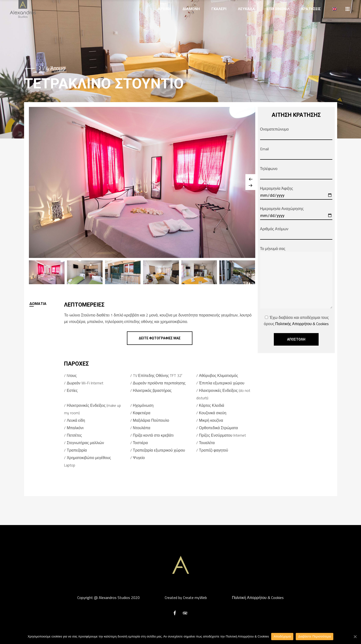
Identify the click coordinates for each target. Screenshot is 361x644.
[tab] (47, 304)
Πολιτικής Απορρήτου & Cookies (302, 324)
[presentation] (47, 304)
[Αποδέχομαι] (355, 637)
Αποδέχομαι (282, 636)
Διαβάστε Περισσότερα (315, 636)
